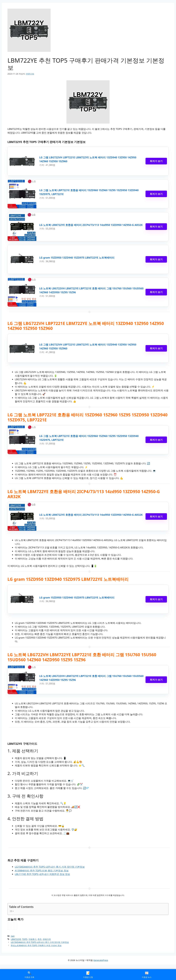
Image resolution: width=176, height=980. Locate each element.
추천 (40, 939)
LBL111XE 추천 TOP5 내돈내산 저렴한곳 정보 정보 (42, 874)
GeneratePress (101, 960)
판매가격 (47, 939)
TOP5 (25, 939)
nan (13, 936)
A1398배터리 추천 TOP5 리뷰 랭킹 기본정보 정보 (42, 871)
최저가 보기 (156, 161)
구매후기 (32, 939)
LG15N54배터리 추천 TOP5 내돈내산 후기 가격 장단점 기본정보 (50, 867)
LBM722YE (16, 939)
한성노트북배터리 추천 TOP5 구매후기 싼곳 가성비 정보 (36, 945)
